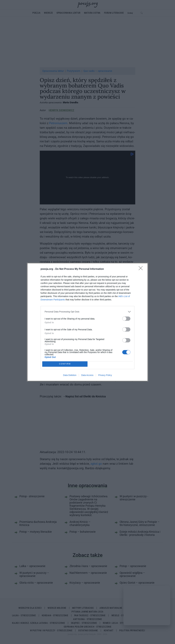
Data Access (87, 375)
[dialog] (87, 322)
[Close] (142, 269)
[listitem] (87, 312)
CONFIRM (65, 364)
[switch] (126, 319)
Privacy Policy (105, 375)
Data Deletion (70, 375)
